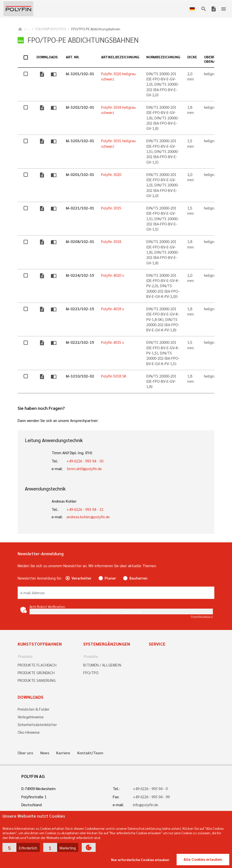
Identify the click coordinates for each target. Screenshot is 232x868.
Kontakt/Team (90, 753)
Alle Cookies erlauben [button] (203, 859)
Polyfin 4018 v (113, 309)
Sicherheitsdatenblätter (37, 725)
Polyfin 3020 (111, 174)
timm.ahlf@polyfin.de (84, 469)
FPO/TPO (91, 673)
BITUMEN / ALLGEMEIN (102, 665)
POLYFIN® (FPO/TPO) (51, 29)
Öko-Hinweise (29, 732)
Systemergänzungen (107, 644)
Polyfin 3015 (111, 208)
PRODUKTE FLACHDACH (37, 665)
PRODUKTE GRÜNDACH (36, 673)
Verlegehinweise (31, 717)
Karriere (63, 753)
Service (157, 644)
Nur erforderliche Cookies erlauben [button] (140, 860)
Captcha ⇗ (202, 616)
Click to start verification (121, 611)
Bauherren (138, 578)
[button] (21, 847)
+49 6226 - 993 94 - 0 (150, 789)
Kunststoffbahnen (40, 644)
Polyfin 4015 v (113, 342)
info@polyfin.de (146, 805)
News (45, 753)
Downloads (31, 697)
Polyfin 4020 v (113, 275)
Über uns (25, 753)
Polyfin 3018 (111, 242)
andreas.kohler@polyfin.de (88, 517)
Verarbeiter (81, 578)
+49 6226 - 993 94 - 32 (85, 509)
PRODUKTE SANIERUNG (37, 680)
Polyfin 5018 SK (114, 376)
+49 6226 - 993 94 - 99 (151, 797)
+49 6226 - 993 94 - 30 (85, 461)
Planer (110, 578)
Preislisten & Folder (34, 709)
